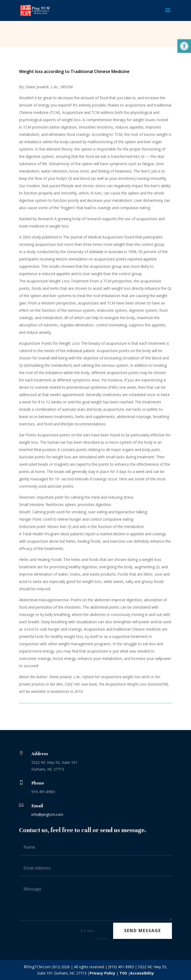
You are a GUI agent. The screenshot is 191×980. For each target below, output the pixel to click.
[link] (184, 46)
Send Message (143, 931)
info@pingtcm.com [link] (47, 814)
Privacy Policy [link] (102, 973)
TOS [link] (123, 973)
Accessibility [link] (142, 973)
